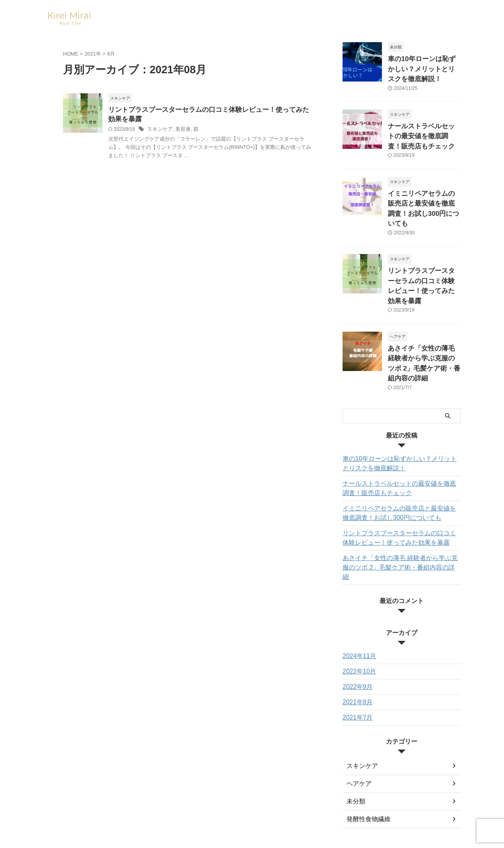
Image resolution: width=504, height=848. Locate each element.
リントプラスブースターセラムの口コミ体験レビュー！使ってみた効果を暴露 (424, 259)
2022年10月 (357, 614)
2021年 (93, 54)
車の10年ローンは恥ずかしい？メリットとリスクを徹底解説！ (424, 67)
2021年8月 (356, 645)
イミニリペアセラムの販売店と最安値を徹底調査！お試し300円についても (424, 195)
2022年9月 (356, 629)
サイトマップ (243, 794)
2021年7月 (356, 660)
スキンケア (159, 131)
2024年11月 (357, 599)
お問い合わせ (204, 794)
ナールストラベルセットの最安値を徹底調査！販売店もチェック (424, 131)
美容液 (180, 131)
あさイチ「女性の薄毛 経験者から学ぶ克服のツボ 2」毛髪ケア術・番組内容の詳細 (423, 322)
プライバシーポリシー (290, 794)
